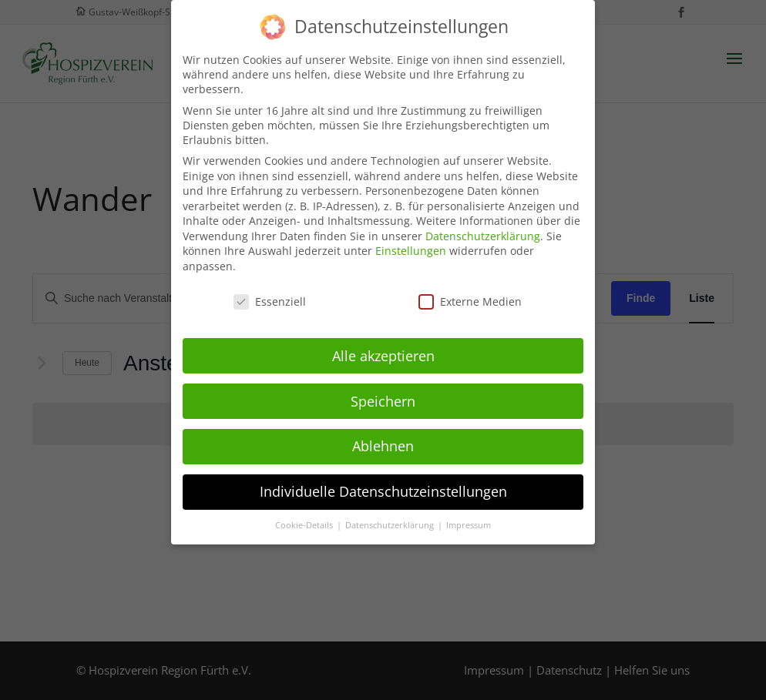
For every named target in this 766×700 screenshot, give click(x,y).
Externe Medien (470, 295)
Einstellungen (411, 244)
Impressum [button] (469, 518)
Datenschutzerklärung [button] (391, 518)
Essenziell (270, 295)
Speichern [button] (383, 394)
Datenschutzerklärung (483, 229)
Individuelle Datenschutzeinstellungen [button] (383, 484)
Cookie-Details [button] (305, 518)
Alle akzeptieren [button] (383, 348)
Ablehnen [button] (383, 439)
